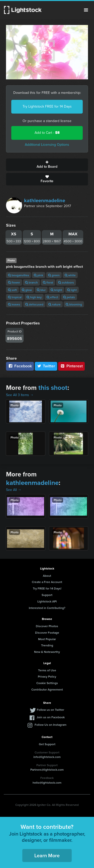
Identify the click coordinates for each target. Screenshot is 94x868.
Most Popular (47, 639)
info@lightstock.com (47, 757)
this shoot (53, 388)
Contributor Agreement (47, 689)
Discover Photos (47, 626)
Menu (86, 10)
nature (55, 304)
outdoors (66, 282)
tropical (15, 297)
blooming (74, 304)
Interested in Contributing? (47, 608)
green (54, 275)
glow (27, 290)
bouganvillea (18, 275)
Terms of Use (47, 670)
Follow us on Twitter (51, 710)
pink (38, 275)
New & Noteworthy (47, 652)
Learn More (47, 855)
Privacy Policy (47, 676)
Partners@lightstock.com (47, 770)
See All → (14, 490)
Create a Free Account (47, 582)
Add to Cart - (47, 133)
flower (14, 282)
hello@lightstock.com (47, 783)
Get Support (47, 744)
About (47, 576)
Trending (47, 645)
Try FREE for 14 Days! (47, 588)
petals (69, 297)
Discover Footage (47, 633)
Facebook (20, 366)
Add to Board (47, 165)
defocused (34, 304)
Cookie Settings (47, 683)
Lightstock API (47, 601)
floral (48, 282)
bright (56, 290)
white (70, 275)
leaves (14, 304)
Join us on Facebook (51, 717)
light (72, 290)
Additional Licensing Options (47, 145)
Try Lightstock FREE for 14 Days (47, 106)
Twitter (46, 366)
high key (34, 297)
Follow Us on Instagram (51, 725)
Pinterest (71, 366)
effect (52, 297)
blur (41, 290)
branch (31, 282)
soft (12, 290)
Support (47, 595)
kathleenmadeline (45, 200)
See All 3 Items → (20, 395)
